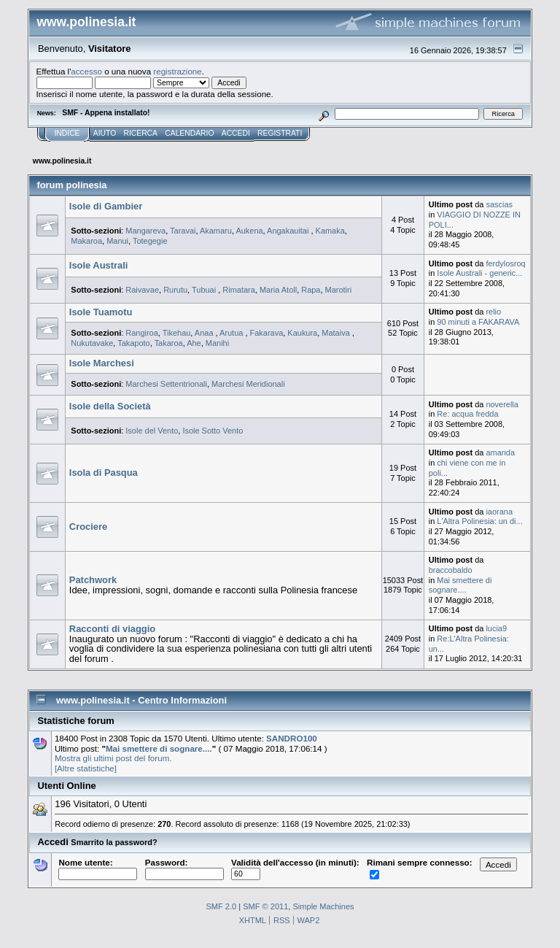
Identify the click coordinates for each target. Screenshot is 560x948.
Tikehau (177, 333)
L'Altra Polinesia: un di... (479, 521)
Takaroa (169, 343)
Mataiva (337, 333)
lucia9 (496, 628)
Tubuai (205, 290)
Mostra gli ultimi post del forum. (113, 758)
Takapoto (134, 343)
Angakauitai (289, 231)
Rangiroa (142, 333)
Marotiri (339, 290)
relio (493, 312)
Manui (117, 241)
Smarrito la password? (114, 842)
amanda (500, 452)
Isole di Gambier (106, 206)
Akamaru (216, 231)
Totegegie (150, 241)
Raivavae (142, 290)
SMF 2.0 (221, 906)
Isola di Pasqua (104, 473)
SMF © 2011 (265, 906)
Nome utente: (98, 868)
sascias (499, 204)
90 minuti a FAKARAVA (478, 322)
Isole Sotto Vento (213, 431)
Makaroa (86, 241)
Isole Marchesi (102, 363)
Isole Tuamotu (101, 312)
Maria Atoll (278, 290)
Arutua (232, 333)
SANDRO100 (292, 738)
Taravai (183, 231)
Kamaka (330, 231)
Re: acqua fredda (467, 414)
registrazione (177, 71)
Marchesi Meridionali (248, 384)
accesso (86, 71)
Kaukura (302, 333)
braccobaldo (451, 570)
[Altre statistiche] (86, 768)
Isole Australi (99, 265)
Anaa (205, 333)
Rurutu (175, 290)
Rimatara (239, 290)
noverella (502, 404)
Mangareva (145, 231)
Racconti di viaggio (112, 629)
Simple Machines (323, 906)
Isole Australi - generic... (479, 273)
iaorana (499, 512)
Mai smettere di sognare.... (460, 585)
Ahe (194, 343)
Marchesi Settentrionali (166, 384)
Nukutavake (92, 343)
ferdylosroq (505, 263)
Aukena (249, 231)
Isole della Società (110, 406)
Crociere (88, 527)
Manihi (217, 343)
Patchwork (93, 580)
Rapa (311, 290)
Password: (184, 868)
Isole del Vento (152, 431)
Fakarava (267, 333)
